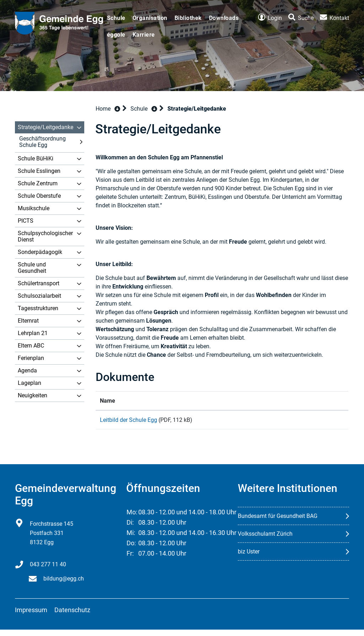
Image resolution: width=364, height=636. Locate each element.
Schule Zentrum (38, 183)
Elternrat (28, 321)
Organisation (150, 18)
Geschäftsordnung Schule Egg (42, 142)
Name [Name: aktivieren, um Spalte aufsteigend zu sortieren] (108, 401)
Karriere (144, 35)
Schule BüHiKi (36, 158)
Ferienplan (31, 358)
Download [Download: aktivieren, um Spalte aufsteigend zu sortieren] (289, 401)
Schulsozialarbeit (39, 296)
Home (103, 109)
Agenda (27, 370)
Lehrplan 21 (33, 333)
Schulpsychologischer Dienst (45, 236)
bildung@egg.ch (64, 585)
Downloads (224, 18)
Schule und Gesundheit (32, 268)
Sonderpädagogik (40, 252)
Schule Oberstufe (39, 196)
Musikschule (34, 208)
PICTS (26, 221)
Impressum (31, 616)
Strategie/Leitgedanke (45, 127)
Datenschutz (72, 616)
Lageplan (30, 383)
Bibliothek (188, 18)
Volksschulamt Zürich (265, 540)
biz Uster (249, 558)
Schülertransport (39, 283)
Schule (116, 18)
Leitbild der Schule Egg (129, 420)
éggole (116, 35)
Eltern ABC (31, 346)
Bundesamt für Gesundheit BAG (278, 522)
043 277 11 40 (48, 571)
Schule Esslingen (39, 171)
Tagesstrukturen (38, 308)
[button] (144, 109)
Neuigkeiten (33, 395)
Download (310, 424)
